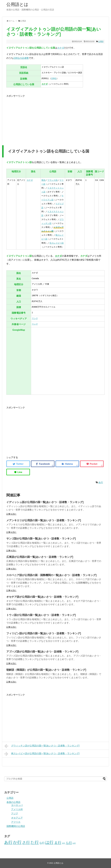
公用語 (101, 41)
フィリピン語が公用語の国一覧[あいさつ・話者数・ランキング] (44, 633)
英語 (43, 180)
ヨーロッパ (17, 805)
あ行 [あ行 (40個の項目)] (8, 842)
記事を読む (11, 514)
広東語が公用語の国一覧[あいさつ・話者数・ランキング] (40, 557)
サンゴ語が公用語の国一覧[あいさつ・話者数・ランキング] (41, 539)
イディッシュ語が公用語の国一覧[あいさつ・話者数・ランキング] (45, 502)
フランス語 (52, 180)
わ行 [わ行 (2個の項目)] (74, 843)
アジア (15, 814)
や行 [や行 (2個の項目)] (63, 843)
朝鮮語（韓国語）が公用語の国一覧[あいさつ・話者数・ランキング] (46, 670)
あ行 (101, 482)
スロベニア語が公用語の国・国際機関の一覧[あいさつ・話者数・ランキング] (51, 575)
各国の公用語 (13, 802)
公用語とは (17, 4)
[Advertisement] (31, 118)
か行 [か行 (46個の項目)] (17, 842)
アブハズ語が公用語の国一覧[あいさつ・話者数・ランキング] (42, 652)
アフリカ (16, 822)
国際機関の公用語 (16, 826)
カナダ (61, 48)
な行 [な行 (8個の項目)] (42, 843)
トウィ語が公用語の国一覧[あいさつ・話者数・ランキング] (41, 615)
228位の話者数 (21, 58)
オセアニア (17, 818)
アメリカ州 (17, 809)
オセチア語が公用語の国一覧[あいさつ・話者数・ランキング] (42, 597)
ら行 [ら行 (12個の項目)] (69, 843)
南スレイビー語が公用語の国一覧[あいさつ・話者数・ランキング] (42, 754)
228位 (54, 78)
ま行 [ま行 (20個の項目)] (58, 842)
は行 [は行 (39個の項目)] (49, 842)
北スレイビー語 (57, 243)
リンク (35, 318)
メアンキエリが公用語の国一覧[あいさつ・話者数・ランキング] (44, 520)
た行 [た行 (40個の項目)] (35, 842)
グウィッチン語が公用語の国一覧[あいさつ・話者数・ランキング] (42, 746)
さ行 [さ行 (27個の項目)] (26, 842)
